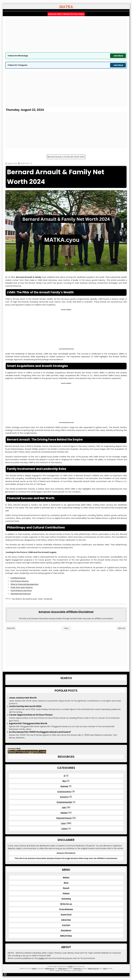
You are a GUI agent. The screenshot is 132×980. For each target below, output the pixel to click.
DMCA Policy (66, 936)
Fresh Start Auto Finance (22, 587)
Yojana (64, 829)
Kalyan (66, 893)
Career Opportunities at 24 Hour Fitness (31, 715)
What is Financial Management (25, 584)
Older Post (122, 628)
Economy (64, 797)
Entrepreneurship (64, 802)
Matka (66, 877)
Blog (64, 781)
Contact (66, 925)
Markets (64, 813)
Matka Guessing (94, 969)
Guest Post (66, 915)
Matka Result (63, 969)
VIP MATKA (48, 599)
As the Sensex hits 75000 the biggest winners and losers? (40, 732)
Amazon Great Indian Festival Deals (66, 14)
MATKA (70, 967)
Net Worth (17, 599)
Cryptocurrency (64, 791)
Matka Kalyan (50, 969)
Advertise (66, 920)
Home (66, 628)
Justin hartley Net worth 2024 (25, 706)
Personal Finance (64, 818)
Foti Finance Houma (20, 581)
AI (64, 776)
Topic (40, 599)
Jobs (64, 807)
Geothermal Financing (21, 594)
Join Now (118, 56)
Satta (105, 969)
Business (64, 786)
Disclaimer (66, 930)
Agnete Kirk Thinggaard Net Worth (28, 724)
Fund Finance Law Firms (21, 590)
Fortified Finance (18, 578)
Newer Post (11, 628)
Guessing (66, 899)
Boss (66, 883)
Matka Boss (78, 969)
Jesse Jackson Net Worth (23, 698)
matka (41, 958)
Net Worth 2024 (30, 599)
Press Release (66, 909)
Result (66, 888)
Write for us (66, 904)
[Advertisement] (66, 34)
